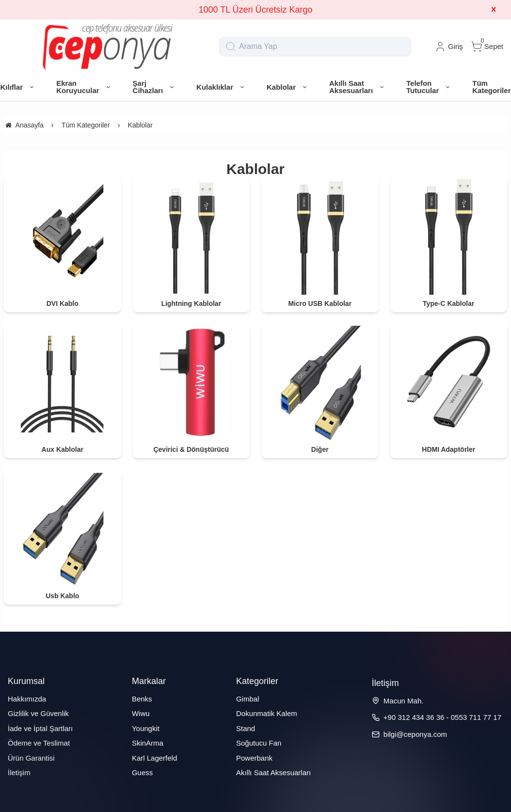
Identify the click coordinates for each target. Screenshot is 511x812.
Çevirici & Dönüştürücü (191, 449)
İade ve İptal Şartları (40, 728)
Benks (142, 699)
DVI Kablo (63, 303)
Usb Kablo (62, 596)
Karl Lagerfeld (154, 758)
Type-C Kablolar (448, 303)
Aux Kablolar (63, 449)
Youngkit (146, 728)
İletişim (19, 772)
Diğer (320, 449)
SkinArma (148, 743)
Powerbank (254, 758)
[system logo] (108, 47)
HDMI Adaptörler (448, 449)
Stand (246, 728)
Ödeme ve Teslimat (39, 743)
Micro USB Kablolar (320, 303)
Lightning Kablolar (191, 303)
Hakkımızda (27, 699)
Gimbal (248, 699)
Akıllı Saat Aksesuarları (273, 772)
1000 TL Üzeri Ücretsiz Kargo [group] (255, 10)
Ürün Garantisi (31, 758)
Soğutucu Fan (259, 743)
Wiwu (141, 713)
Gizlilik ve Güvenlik (38, 713)
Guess (142, 772)
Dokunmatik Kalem (267, 713)
